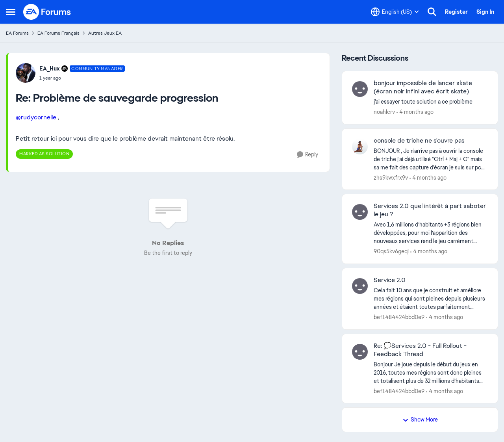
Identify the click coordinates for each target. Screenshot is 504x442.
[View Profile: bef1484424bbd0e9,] (360, 286)
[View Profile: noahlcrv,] (360, 89)
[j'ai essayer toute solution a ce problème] (431, 102)
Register (456, 12)
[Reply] (308, 155)
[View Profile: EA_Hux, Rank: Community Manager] (26, 73)
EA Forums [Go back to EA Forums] (17, 33)
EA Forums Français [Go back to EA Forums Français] (58, 33)
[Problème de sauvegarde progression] (82, 78)
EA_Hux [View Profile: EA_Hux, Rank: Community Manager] (49, 69)
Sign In (485, 12)
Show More (420, 420)
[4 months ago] (415, 112)
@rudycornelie (36, 117)
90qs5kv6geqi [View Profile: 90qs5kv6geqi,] (391, 251)
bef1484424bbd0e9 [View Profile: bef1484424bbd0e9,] (399, 317)
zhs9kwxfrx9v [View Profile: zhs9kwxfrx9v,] (391, 177)
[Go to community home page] (47, 12)
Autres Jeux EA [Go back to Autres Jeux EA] (105, 33)
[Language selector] (395, 12)
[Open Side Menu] (11, 12)
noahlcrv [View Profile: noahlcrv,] (384, 112)
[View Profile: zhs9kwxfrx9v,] (360, 147)
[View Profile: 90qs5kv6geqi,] (360, 212)
